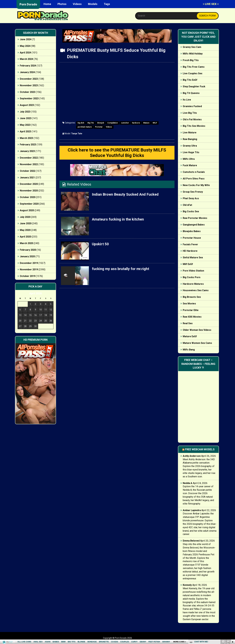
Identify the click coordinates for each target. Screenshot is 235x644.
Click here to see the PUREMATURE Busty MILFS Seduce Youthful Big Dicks (117, 153)
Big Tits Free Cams (194, 67)
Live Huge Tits (191, 152)
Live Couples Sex (193, 73)
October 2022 (28, 171)
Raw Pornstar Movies (195, 218)
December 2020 (29, 184)
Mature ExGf (190, 336)
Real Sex (188, 323)
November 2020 (29, 191)
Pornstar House (192, 238)
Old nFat (187, 205)
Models (93, 4)
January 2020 (27, 256)
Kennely (187, 585)
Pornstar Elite (191, 310)
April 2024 (25, 53)
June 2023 (26, 118)
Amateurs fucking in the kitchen (118, 219)
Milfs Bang (189, 350)
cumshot (125, 123)
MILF (155, 123)
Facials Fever (190, 244)
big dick (81, 123)
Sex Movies (189, 304)
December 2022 (29, 158)
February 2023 (28, 145)
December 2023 (29, 79)
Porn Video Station (193, 271)
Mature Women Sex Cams (197, 343)
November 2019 (29, 269)
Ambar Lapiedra (192, 510)
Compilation (113, 123)
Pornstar (99, 127)
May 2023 (25, 125)
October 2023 (28, 92)
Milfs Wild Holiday (193, 54)
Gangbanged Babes (194, 225)
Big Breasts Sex (192, 297)
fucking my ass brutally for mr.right (121, 269)
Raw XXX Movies (192, 317)
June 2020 (26, 223)
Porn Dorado (28, 4)
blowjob (101, 123)
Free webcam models (200, 449)
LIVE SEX (211, 4)
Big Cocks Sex (191, 211)
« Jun (20, 332)
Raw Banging (190, 139)
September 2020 (29, 204)
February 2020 (28, 250)
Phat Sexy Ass (191, 198)
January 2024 (27, 72)
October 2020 (28, 197)
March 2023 (26, 138)
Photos (62, 4)
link (232, 597)
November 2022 (29, 164)
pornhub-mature (85, 127)
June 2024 (26, 39)
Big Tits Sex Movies (194, 126)
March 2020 (26, 243)
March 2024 (26, 59)
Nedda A (187, 483)
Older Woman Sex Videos (197, 330)
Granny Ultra (190, 146)
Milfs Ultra (189, 159)
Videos (77, 4)
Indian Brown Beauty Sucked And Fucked (125, 194)
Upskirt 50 (100, 244)
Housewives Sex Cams (196, 290)
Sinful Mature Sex (193, 257)
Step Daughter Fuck (194, 86)
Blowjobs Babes (192, 231)
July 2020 (25, 217)
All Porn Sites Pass (194, 179)
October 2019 (28, 276)
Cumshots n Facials (194, 172)
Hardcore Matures (193, 284)
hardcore (136, 123)
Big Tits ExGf (190, 80)
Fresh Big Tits (191, 60)
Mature (146, 123)
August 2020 (27, 210)
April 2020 (25, 237)
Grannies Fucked (192, 106)
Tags (107, 4)
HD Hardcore (190, 251)
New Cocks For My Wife (196, 185)
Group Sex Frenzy (193, 192)
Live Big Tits (190, 113)
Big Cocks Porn (192, 277)
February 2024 (28, 66)
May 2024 (25, 46)
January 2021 (27, 178)
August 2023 (27, 105)
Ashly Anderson (192, 456)
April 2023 (25, 131)
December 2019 (29, 263)
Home (47, 4)
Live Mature (190, 133)
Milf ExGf (188, 264)
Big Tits (91, 123)
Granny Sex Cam (192, 47)
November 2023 (29, 85)
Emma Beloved (191, 541)
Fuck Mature (190, 165)
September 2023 (29, 98)
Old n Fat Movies (192, 119)
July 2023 (25, 112)
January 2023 (27, 151)
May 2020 (25, 230)
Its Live (187, 100)
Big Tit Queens (191, 93)
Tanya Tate (77, 134)
